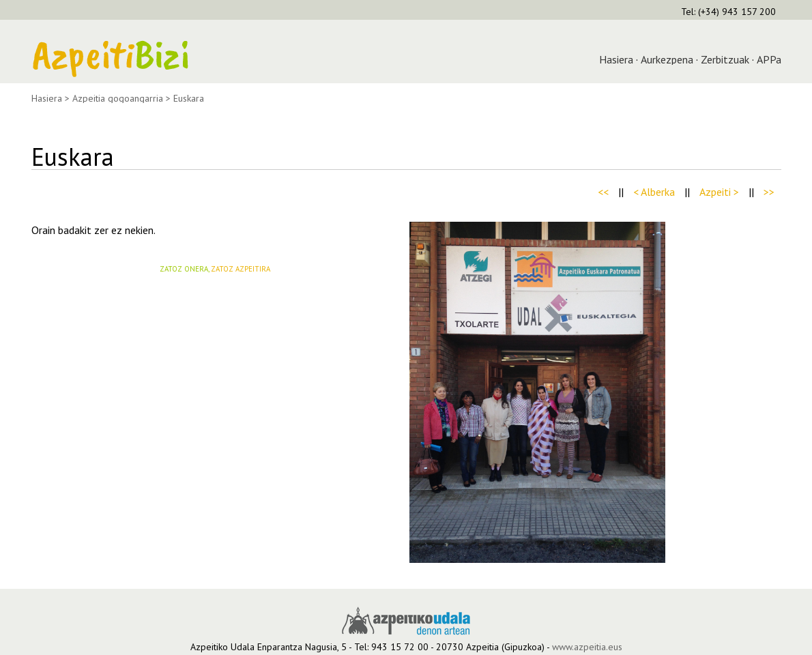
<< (603, 192)
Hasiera (616, 59)
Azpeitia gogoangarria (118, 98)
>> (769, 192)
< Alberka (654, 192)
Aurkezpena (667, 59)
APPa (769, 59)
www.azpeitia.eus (587, 647)
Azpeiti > (719, 192)
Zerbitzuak (725, 59)
